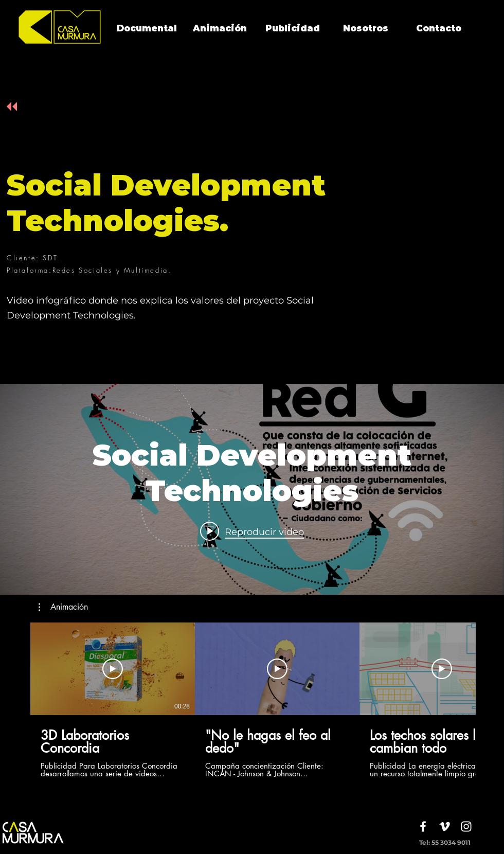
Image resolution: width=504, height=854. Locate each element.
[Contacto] (439, 29)
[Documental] (147, 29)
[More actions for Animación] (63, 607)
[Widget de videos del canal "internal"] (252, 489)
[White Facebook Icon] (423, 826)
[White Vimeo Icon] (445, 826)
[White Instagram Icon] (466, 826)
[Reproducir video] (113, 669)
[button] (63, 607)
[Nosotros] (366, 29)
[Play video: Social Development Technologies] (252, 531)
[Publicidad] (293, 29)
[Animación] (220, 29)
